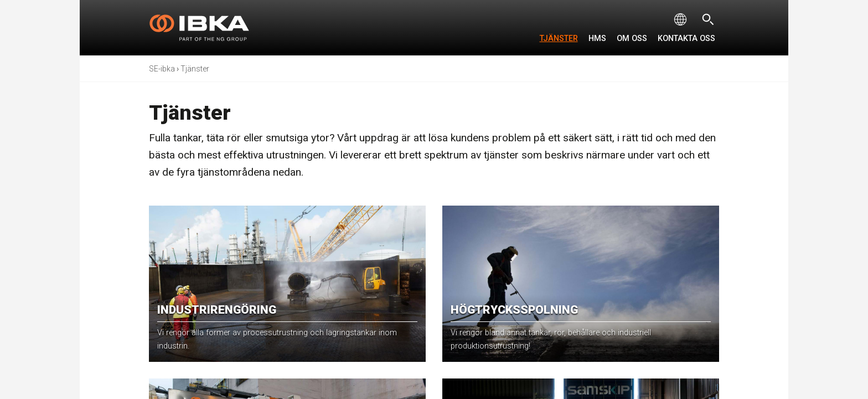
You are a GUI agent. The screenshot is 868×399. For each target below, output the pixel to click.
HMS (597, 39)
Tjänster (559, 39)
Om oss (632, 39)
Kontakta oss (686, 39)
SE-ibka (162, 69)
